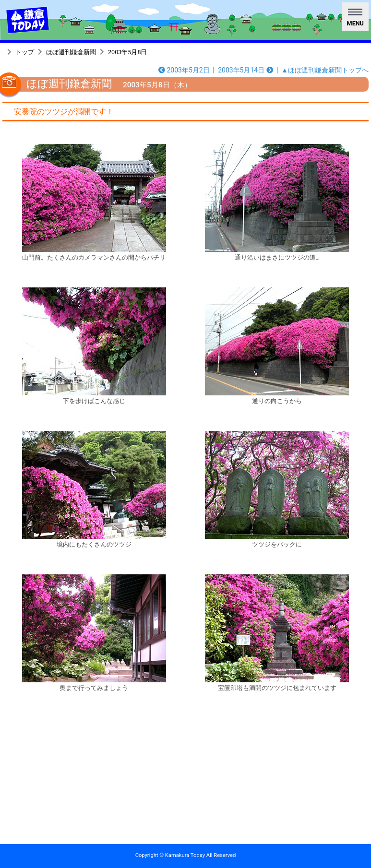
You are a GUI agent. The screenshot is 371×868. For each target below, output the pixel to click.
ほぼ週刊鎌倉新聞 (71, 52)
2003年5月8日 (127, 52)
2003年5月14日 (245, 70)
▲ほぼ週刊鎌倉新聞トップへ (325, 70)
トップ (25, 52)
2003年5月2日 (184, 70)
